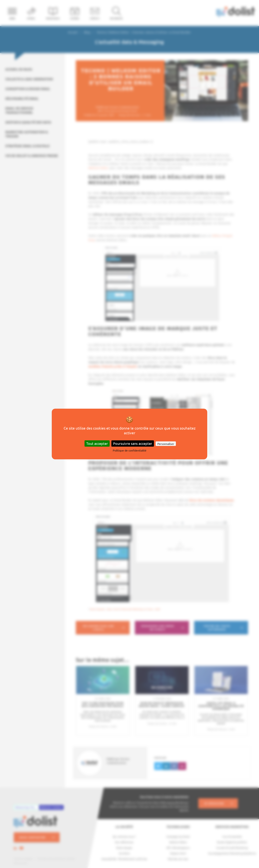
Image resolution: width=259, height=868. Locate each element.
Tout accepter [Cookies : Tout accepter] (97, 443)
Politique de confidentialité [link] (130, 450)
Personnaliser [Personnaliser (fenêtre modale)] (166, 444)
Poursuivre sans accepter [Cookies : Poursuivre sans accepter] (133, 443)
